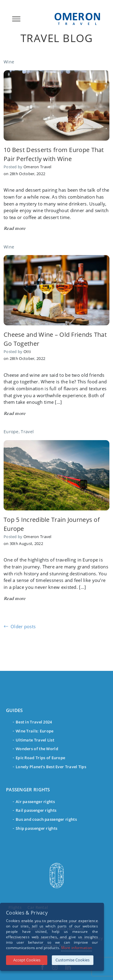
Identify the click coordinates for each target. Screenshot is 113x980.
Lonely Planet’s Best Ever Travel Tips (51, 767)
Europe (11, 432)
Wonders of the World (37, 749)
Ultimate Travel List (35, 740)
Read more (15, 229)
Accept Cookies (27, 960)
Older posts (23, 626)
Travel (27, 432)
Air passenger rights (35, 802)
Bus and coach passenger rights (46, 819)
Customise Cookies (72, 960)
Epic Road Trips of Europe (40, 758)
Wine (9, 62)
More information (77, 948)
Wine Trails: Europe (35, 731)
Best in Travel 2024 (34, 722)
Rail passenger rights (36, 810)
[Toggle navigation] (14, 19)
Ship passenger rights (36, 828)
